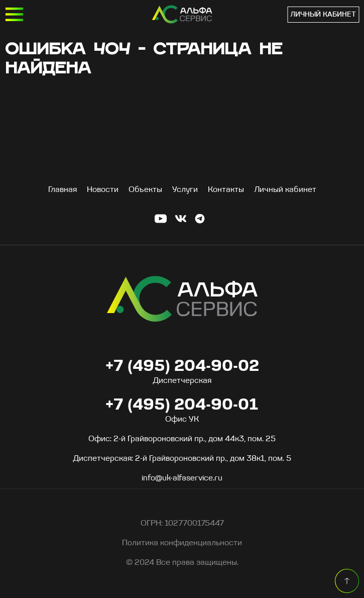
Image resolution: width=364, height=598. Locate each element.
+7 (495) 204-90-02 (182, 367)
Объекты (145, 190)
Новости (103, 190)
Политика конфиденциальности (182, 543)
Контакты (226, 190)
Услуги (185, 190)
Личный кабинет (323, 15)
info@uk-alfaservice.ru (182, 478)
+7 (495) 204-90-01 (279, 15)
